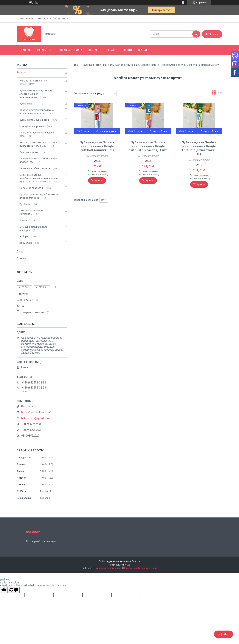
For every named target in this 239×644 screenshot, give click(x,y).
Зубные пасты (27, 104)
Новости (126, 50)
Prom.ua (136, 561)
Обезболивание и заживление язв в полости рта (40, 160)
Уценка (23, 220)
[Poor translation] (14, 590)
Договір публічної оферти (42, 541)
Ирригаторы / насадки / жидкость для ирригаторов (39, 196)
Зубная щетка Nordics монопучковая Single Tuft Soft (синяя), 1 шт (97, 146)
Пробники (25, 204)
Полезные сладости (31, 188)
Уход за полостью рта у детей (33, 82)
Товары (42, 50)
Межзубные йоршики (32, 126)
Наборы (24, 237)
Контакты (95, 50)
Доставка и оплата (70, 50)
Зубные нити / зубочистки (34, 120)
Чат (224, 634)
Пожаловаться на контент (108, 568)
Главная (25, 50)
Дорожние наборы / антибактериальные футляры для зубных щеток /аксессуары (39, 178)
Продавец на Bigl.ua (120, 565)
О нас (111, 50)
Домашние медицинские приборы (33, 228)
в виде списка (220, 93)
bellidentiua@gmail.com (35, 418)
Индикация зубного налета (35, 168)
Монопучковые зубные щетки (180, 65)
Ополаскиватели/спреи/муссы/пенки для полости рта (37, 112)
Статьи (142, 50)
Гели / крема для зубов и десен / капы (38, 134)
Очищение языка (29, 152)
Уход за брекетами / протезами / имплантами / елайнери (38, 144)
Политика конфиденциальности (140, 568)
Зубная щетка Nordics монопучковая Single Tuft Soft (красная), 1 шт (148, 146)
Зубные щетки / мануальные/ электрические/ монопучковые (121, 65)
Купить (99, 181)
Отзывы (21, 258)
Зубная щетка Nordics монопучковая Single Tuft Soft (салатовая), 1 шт (199, 148)
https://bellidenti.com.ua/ (36, 412)
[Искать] (196, 34)
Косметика (26, 243)
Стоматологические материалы (31, 212)
